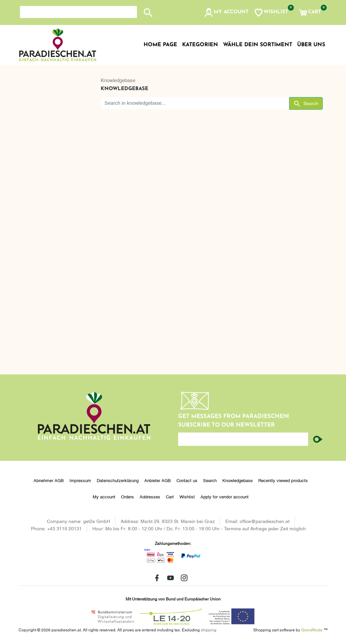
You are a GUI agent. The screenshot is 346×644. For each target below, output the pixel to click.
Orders (127, 496)
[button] (226, 13)
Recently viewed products (283, 480)
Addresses (150, 496)
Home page (160, 45)
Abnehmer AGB (49, 480)
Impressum (80, 480)
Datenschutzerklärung (118, 480)
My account (104, 496)
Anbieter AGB (158, 480)
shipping (209, 630)
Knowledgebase (118, 80)
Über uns (311, 45)
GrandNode (312, 630)
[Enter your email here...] (243, 439)
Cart (170, 496)
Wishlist (187, 496)
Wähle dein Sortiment (258, 45)
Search (210, 480)
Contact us (187, 480)
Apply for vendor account (225, 496)
